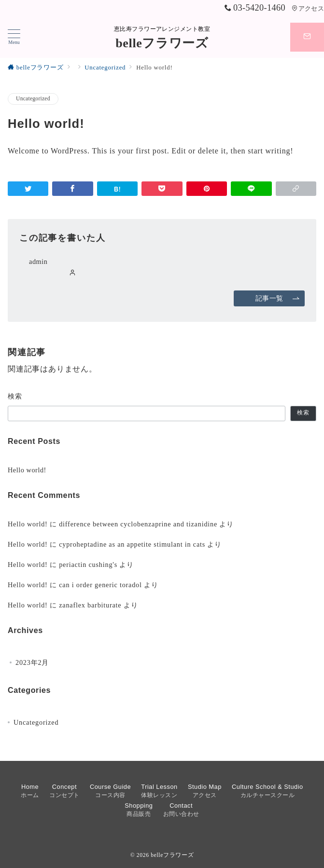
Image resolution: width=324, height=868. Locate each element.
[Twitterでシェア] (28, 189)
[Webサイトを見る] (73, 273)
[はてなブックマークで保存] (117, 189)
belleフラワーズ (162, 43)
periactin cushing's (88, 565)
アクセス (308, 9)
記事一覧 (278, 298)
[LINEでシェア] (251, 189)
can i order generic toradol (100, 585)
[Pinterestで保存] (207, 189)
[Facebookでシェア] (72, 189)
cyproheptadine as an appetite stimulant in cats (132, 544)
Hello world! (27, 470)
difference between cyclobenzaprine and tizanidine (138, 524)
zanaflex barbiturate (90, 605)
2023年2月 (32, 662)
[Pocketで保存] (162, 189)
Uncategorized (33, 99)
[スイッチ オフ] (307, 37)
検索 (15, 396)
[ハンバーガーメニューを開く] (14, 37)
